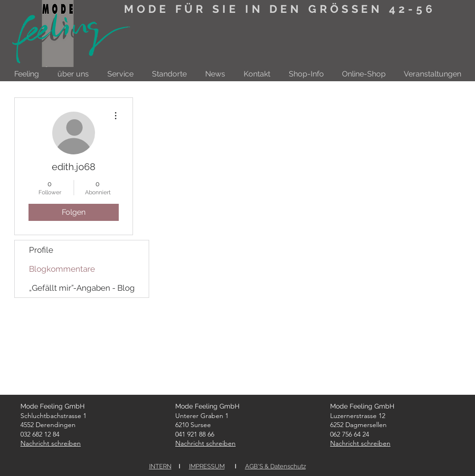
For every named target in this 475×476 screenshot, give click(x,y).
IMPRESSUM (207, 466)
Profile (41, 250)
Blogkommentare (62, 269)
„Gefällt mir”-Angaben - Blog (82, 288)
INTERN (160, 466)
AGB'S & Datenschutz (275, 466)
